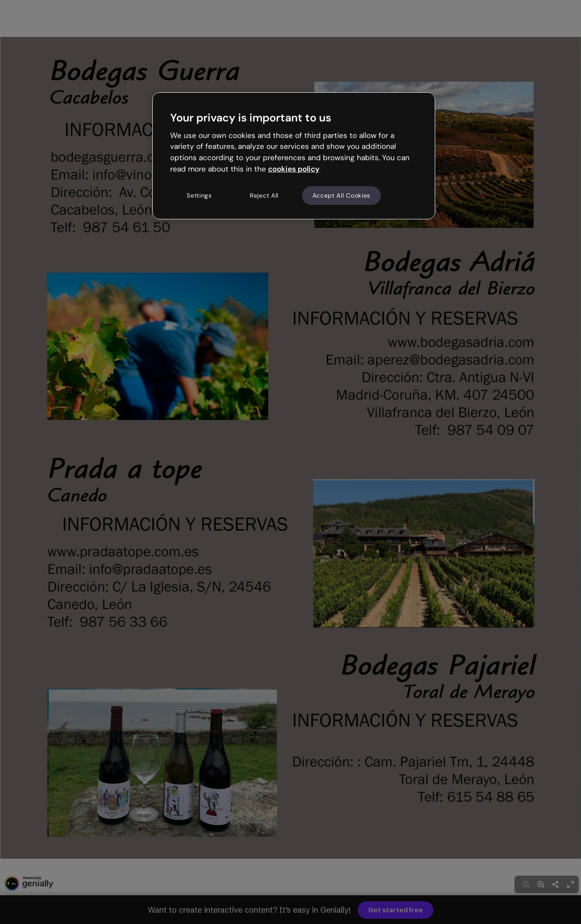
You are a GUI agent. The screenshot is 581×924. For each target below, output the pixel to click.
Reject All (264, 195)
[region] (294, 156)
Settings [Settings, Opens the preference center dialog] (199, 195)
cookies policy (294, 169)
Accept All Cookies (342, 195)
